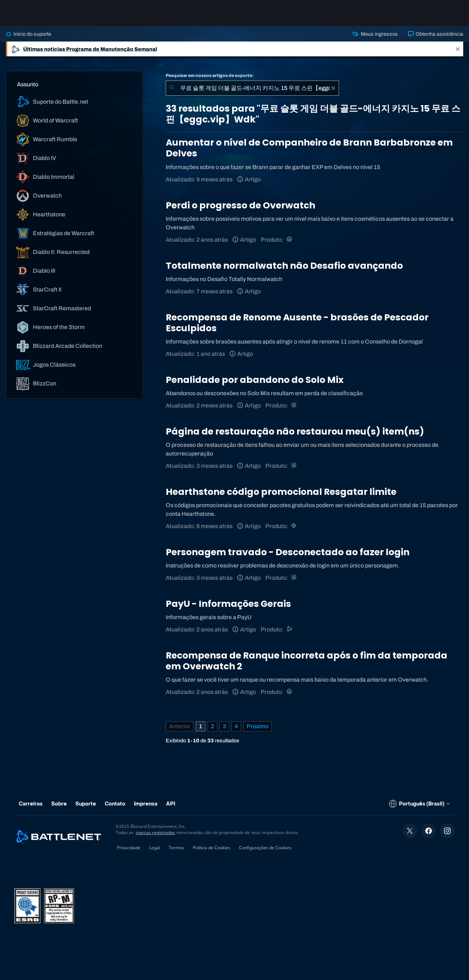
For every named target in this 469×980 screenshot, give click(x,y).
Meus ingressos (375, 34)
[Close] (458, 49)
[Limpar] (333, 88)
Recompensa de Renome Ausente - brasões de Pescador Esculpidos (297, 323)
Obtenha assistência (436, 34)
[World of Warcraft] (294, 405)
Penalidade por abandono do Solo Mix (255, 380)
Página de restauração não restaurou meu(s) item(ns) (295, 431)
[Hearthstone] (294, 526)
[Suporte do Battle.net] (290, 629)
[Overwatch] (290, 240)
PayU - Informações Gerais (228, 604)
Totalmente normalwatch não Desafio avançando (284, 266)
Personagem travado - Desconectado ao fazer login (288, 552)
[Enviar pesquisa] (171, 88)
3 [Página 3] (224, 726)
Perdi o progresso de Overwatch (240, 205)
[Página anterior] (180, 726)
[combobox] (252, 88)
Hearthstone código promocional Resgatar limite (281, 492)
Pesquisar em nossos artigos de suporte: (210, 75)
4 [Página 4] (236, 726)
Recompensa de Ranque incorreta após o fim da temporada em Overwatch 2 (307, 661)
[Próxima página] (258, 726)
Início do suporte (29, 34)
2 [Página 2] (212, 726)
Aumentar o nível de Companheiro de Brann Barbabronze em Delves (309, 148)
